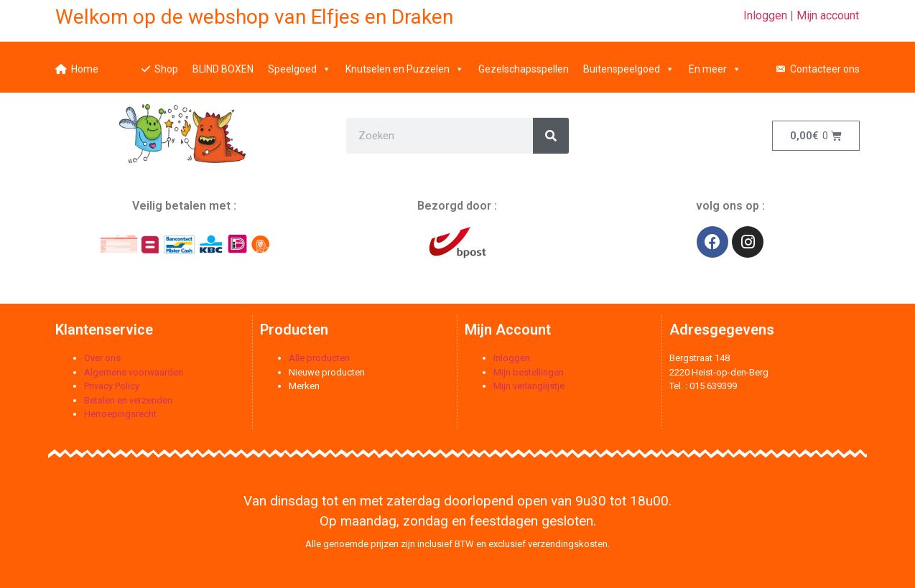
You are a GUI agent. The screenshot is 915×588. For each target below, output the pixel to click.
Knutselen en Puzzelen (405, 61)
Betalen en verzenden (128, 400)
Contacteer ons (825, 61)
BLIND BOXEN (223, 61)
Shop (166, 61)
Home (85, 61)
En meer (715, 61)
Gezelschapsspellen (524, 61)
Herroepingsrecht (120, 414)
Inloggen (765, 15)
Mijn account (828, 15)
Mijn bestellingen (529, 372)
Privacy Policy (112, 386)
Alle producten (319, 358)
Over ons (102, 358)
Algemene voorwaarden (134, 372)
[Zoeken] (551, 136)
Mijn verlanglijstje (529, 386)
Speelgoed (299, 61)
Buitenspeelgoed (629, 61)
